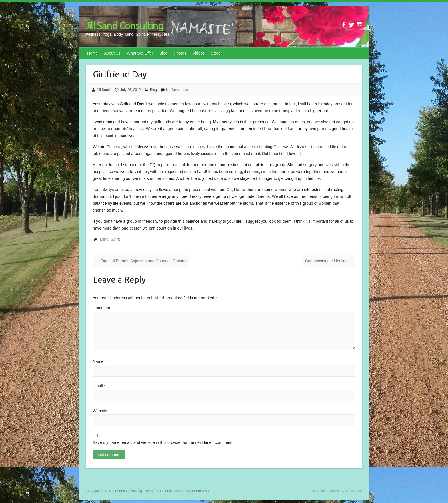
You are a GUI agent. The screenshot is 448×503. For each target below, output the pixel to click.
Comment (102, 308)
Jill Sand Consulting (124, 25)
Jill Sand (103, 90)
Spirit (115, 239)
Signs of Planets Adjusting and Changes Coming (141, 261)
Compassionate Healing (329, 261)
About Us (112, 53)
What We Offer (140, 53)
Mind (104, 239)
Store (216, 53)
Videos (199, 53)
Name (100, 361)
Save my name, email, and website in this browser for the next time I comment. (163, 442)
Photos (180, 53)
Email (99, 386)
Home (92, 53)
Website (100, 411)
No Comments (177, 90)
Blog (163, 53)
